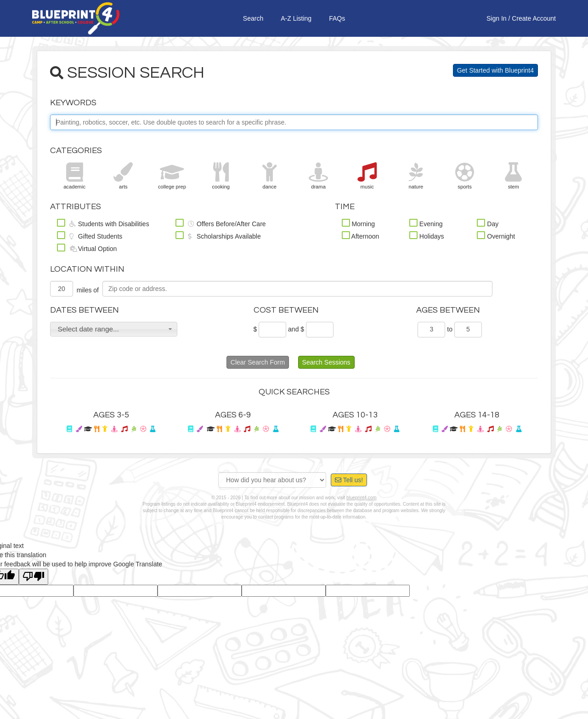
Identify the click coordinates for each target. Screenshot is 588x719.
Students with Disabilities (103, 223)
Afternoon (361, 235)
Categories (76, 151)
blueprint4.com (362, 498)
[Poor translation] (34, 577)
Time (345, 207)
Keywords (73, 103)
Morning (358, 223)
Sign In (497, 18)
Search (253, 18)
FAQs (337, 18)
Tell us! (349, 480)
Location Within (87, 269)
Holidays (427, 235)
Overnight (496, 235)
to (450, 329)
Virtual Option (87, 248)
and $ (296, 329)
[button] (114, 329)
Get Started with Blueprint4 (495, 70)
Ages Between (448, 310)
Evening (426, 223)
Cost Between (286, 310)
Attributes (76, 207)
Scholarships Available (218, 235)
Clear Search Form (258, 362)
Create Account (534, 18)
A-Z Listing (296, 18)
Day (488, 223)
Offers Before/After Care (220, 223)
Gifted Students (90, 235)
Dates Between (85, 310)
